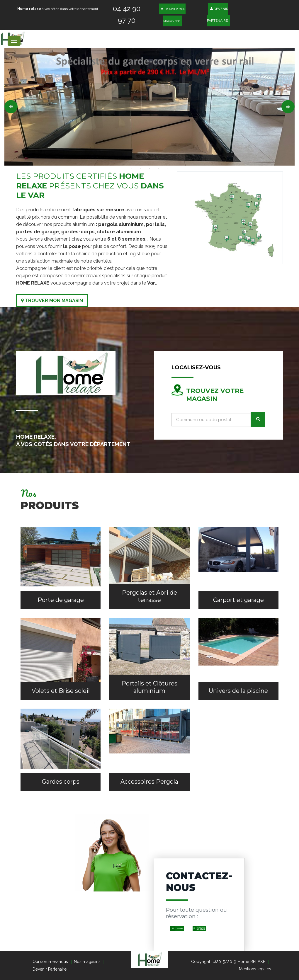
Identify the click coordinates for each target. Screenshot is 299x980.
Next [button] (288, 107)
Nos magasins (87, 962)
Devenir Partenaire (218, 13)
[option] (149, 107)
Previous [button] (11, 107)
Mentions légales (255, 969)
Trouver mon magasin (52, 301)
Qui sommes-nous (50, 962)
